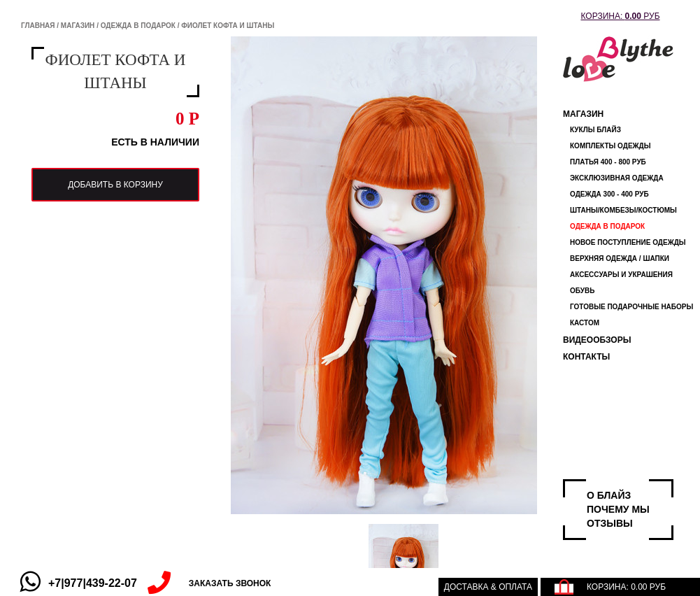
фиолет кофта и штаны (228, 26)
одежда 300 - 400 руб (609, 194)
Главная (38, 26)
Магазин (78, 26)
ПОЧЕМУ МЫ (618, 509)
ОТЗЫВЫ (610, 523)
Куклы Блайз (595, 130)
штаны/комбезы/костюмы (623, 210)
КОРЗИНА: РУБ (620, 16)
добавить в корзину (115, 185)
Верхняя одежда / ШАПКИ (620, 258)
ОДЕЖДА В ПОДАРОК (138, 26)
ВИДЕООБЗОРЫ (597, 340)
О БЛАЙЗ (609, 495)
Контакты (586, 357)
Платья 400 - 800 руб (608, 162)
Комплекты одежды (610, 146)
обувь (582, 291)
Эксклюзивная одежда (617, 178)
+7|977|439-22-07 (93, 583)
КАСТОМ (585, 323)
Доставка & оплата (488, 587)
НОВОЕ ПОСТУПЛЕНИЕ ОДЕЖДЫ (628, 242)
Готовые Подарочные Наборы (631, 307)
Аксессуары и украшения (621, 275)
